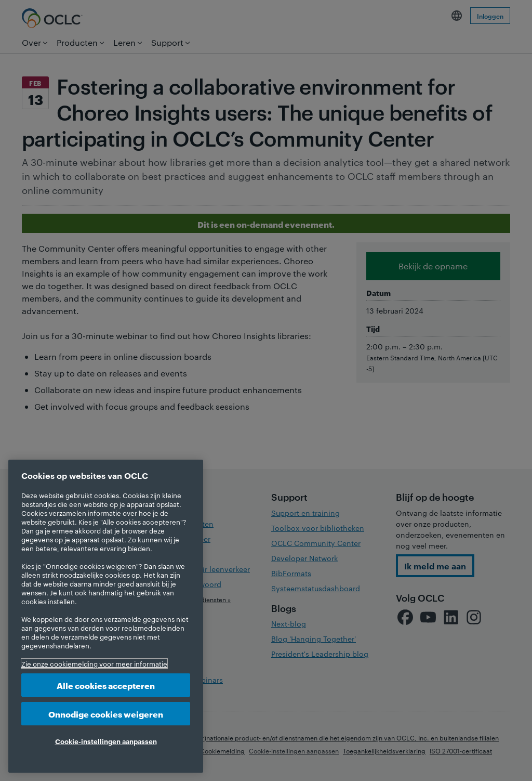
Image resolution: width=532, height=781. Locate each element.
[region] (106, 616)
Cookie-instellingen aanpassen (106, 741)
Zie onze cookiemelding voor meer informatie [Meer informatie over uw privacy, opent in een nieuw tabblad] (94, 663)
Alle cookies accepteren (106, 685)
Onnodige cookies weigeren (106, 714)
